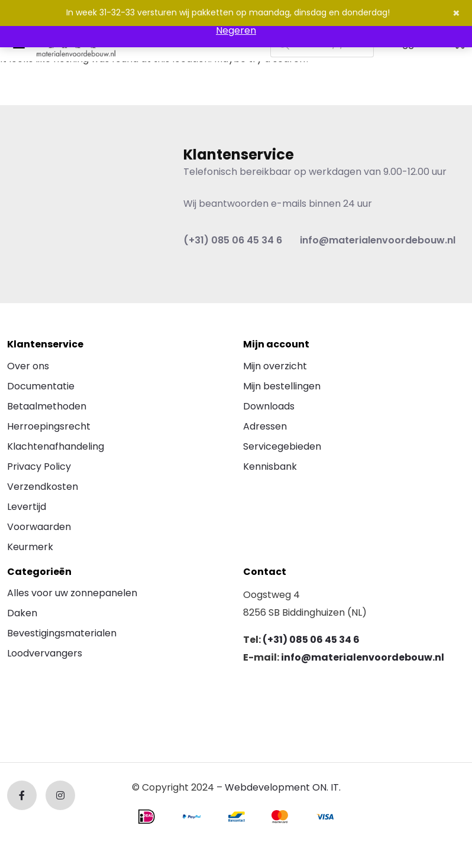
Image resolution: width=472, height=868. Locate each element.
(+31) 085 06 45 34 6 (233, 240)
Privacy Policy (39, 466)
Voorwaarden (39, 527)
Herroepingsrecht (49, 426)
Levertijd (27, 507)
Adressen (265, 426)
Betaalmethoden (47, 406)
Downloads (269, 406)
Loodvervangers (45, 653)
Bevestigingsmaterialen (62, 633)
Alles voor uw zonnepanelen (72, 593)
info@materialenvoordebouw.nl (378, 240)
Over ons (28, 366)
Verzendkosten (43, 487)
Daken (22, 613)
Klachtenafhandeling (56, 446)
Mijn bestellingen (282, 386)
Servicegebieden (282, 446)
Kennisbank (270, 466)
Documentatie (41, 386)
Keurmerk (30, 547)
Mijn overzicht (275, 366)
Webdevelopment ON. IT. (283, 787)
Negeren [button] (236, 30)
